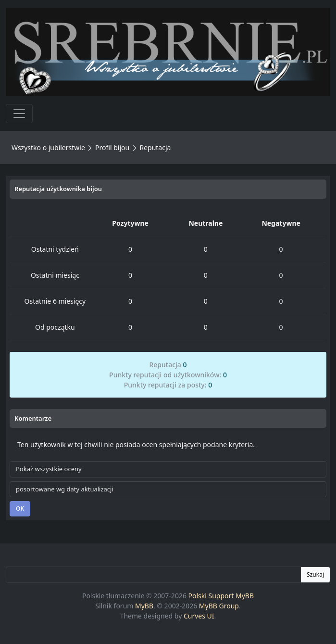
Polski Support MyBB (221, 596)
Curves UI (199, 616)
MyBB (144, 606)
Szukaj (315, 574)
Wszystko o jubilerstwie (48, 148)
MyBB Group (219, 606)
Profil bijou (112, 148)
